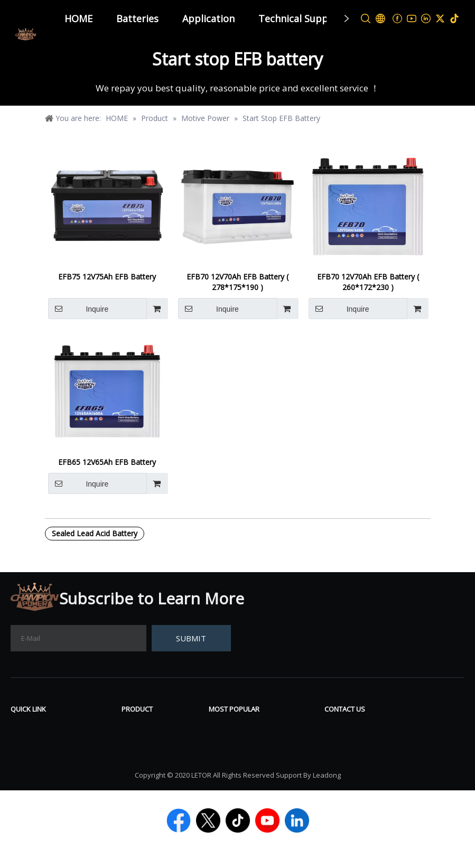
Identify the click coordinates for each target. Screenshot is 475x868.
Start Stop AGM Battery (255, 775)
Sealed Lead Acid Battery (95, 533)
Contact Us (32, 759)
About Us (29, 743)
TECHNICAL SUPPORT (55, 775)
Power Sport (146, 759)
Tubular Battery (153, 743)
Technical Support (300, 18)
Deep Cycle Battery (246, 743)
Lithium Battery (152, 775)
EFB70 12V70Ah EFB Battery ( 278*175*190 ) (237, 282)
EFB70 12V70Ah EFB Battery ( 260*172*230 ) (368, 282)
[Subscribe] (191, 638)
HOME (78, 18)
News (22, 727)
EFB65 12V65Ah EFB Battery (107, 462)
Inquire (78, 309)
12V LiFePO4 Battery (249, 759)
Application (208, 18)
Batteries (137, 18)
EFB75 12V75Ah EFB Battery (107, 277)
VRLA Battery (148, 727)
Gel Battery (231, 727)
